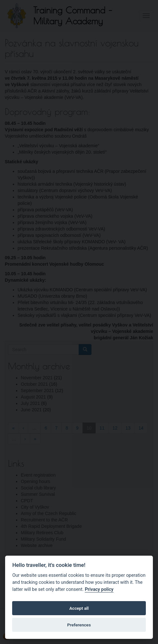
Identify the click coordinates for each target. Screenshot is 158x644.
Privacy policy (99, 589)
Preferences (79, 625)
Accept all (79, 608)
